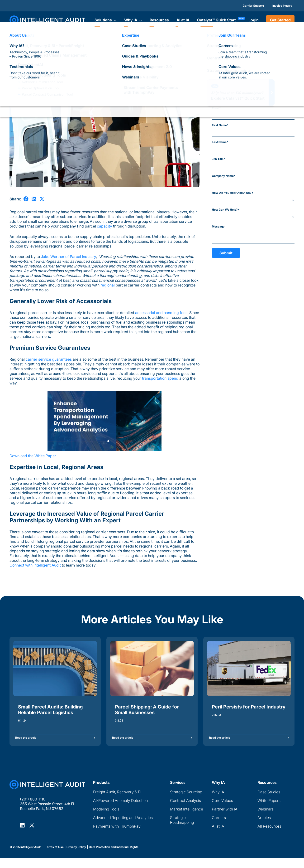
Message (218, 226)
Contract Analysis (185, 810)
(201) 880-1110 (33, 809)
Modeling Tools (106, 819)
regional (108, 285)
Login (254, 20)
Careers (219, 828)
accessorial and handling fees (161, 313)
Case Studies (269, 802)
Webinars (266, 819)
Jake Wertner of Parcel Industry (68, 257)
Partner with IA (225, 819)
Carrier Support (253, 6)
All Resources (269, 836)
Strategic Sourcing (186, 802)
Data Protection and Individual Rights (114, 857)
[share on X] (42, 199)
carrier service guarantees (49, 359)
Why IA (218, 802)
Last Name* (220, 142)
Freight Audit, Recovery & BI (117, 802)
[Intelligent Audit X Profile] (32, 835)
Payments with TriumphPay (117, 836)
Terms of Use (54, 857)
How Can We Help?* (226, 210)
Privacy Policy (76, 857)
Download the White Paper (33, 456)
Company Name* (224, 176)
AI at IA (183, 20)
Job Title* (218, 159)
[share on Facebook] (26, 199)
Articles (14, 49)
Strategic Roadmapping (182, 830)
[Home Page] (47, 795)
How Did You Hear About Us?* (233, 193)
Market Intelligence (187, 819)
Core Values (222, 810)
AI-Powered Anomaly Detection (120, 810)
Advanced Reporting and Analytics (123, 828)
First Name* (220, 125)
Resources (159, 20)
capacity (104, 226)
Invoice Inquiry (282, 6)
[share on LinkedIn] (34, 199)
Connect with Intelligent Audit (35, 565)
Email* (216, 108)
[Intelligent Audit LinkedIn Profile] (22, 835)
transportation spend (160, 378)
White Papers (269, 810)
